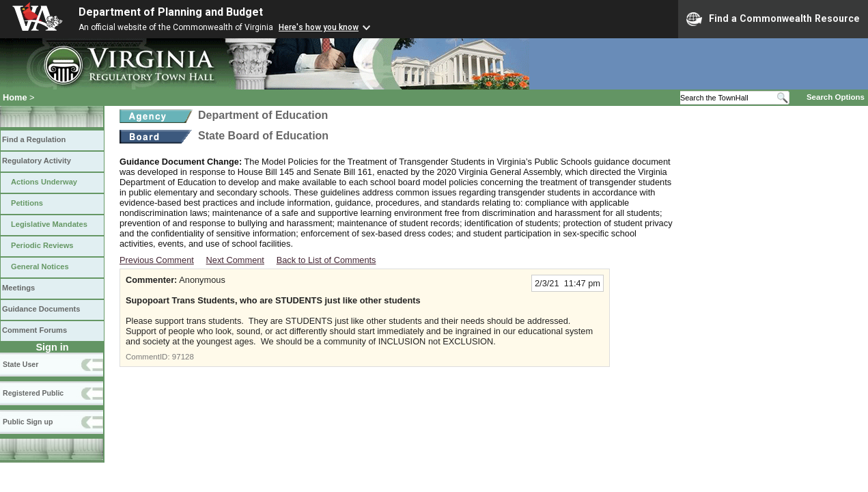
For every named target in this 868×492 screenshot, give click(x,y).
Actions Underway (44, 182)
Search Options (836, 97)
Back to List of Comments (326, 260)
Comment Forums (34, 330)
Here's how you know (319, 27)
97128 (183, 357)
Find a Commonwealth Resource (773, 19)
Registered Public (33, 393)
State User (20, 364)
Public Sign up (28, 422)
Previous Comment (157, 260)
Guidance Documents (41, 309)
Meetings (18, 288)
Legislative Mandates (49, 224)
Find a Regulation (34, 139)
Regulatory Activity (37, 161)
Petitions (27, 203)
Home (15, 97)
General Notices (40, 266)
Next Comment (235, 260)
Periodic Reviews (42, 245)
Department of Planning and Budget (171, 12)
